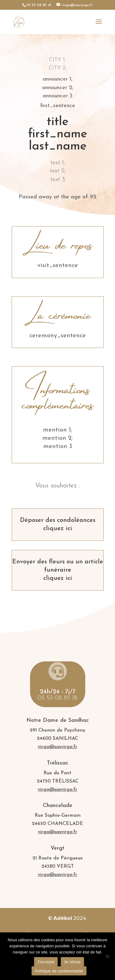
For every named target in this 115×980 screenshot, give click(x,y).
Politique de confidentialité (59, 971)
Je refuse (72, 962)
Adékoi (63, 918)
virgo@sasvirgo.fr (57, 747)
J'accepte (46, 962)
